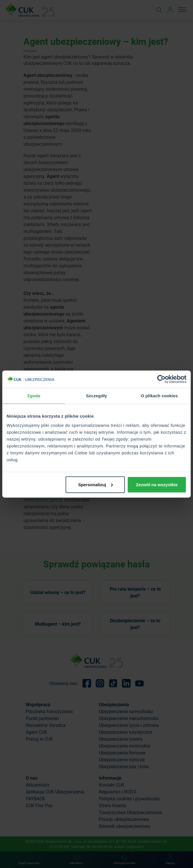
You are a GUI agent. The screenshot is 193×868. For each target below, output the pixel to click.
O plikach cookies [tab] (159, 396)
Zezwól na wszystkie (157, 484)
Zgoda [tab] (34, 396)
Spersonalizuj (96, 484)
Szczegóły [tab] (96, 396)
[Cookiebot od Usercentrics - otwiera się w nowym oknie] (161, 379)
